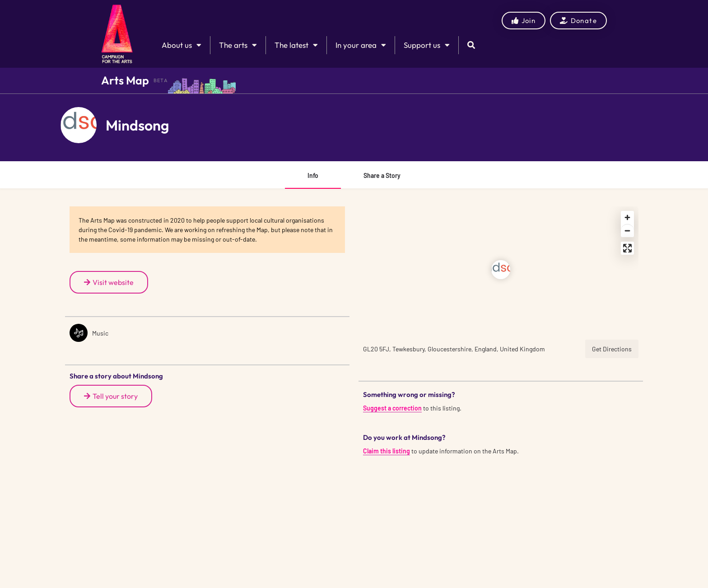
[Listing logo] (79, 125)
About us (182, 45)
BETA (161, 80)
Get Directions (612, 349)
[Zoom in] (627, 217)
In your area (361, 45)
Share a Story (382, 175)
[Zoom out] (627, 231)
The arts (238, 45)
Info (313, 175)
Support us (427, 45)
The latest (296, 45)
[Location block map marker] (501, 270)
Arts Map (125, 80)
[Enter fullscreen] (627, 248)
